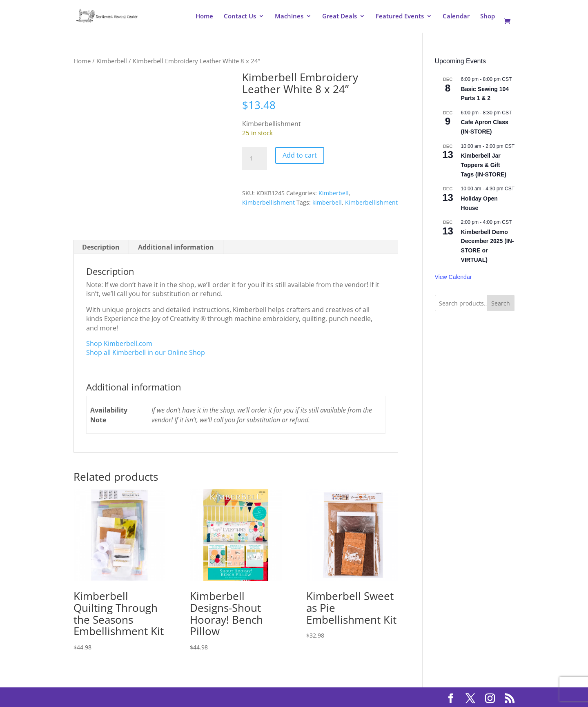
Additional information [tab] (176, 247)
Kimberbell (112, 61)
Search (501, 303)
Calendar (456, 17)
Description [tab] (101, 247)
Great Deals (340, 17)
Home (204, 17)
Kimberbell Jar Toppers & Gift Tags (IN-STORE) (484, 165)
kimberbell (327, 202)
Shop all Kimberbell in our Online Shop (146, 352)
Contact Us (240, 17)
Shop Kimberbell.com (119, 343)
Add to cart (300, 155)
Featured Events (400, 17)
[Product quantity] (254, 158)
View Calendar (453, 277)
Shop (488, 17)
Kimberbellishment (268, 202)
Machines (289, 17)
